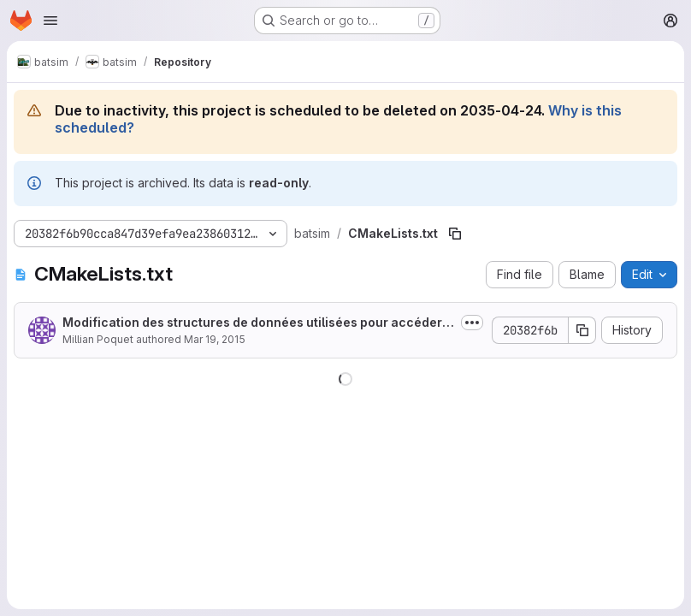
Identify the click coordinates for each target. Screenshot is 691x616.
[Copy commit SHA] (582, 330)
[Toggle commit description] (472, 323)
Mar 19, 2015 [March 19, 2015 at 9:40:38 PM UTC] (215, 339)
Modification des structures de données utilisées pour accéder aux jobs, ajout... (257, 323)
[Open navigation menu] (50, 21)
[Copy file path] (455, 234)
